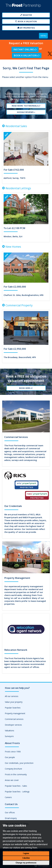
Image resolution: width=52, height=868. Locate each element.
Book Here (26, 388)
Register (26, 15)
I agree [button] (26, 853)
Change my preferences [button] (26, 863)
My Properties (26, 28)
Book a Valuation (26, 21)
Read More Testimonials (26, 106)
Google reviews (26, 112)
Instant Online (25, 49)
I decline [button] (26, 858)
